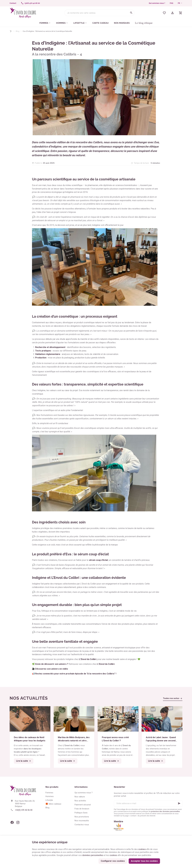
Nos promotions (82, 817)
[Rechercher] (131, 13)
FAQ (172, 3)
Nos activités (80, 801)
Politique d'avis (81, 813)
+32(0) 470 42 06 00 (24, 810)
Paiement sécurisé (83, 805)
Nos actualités (29, 698)
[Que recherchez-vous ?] (99, 13)
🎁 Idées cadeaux (53, 804)
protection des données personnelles (165, 811)
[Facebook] (12, 822)
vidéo (65, 669)
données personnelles (93, 855)
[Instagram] (18, 822)
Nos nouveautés (82, 821)
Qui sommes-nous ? (157, 3)
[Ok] (179, 803)
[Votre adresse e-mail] (148, 803)
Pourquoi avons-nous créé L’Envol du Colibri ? (115, 739)
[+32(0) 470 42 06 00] (30, 3)
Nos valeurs (80, 797)
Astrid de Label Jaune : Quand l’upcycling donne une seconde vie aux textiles (162, 739)
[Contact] (13, 3)
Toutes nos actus (171, 698)
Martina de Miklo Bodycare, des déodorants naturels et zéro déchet (74, 739)
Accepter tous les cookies (144, 861)
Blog (18, 31)
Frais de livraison (82, 809)
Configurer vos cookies (113, 861)
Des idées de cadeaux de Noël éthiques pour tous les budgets (30, 739)
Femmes (49, 793)
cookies (142, 849)
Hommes (50, 796)
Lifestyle (49, 800)
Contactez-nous (82, 825)
